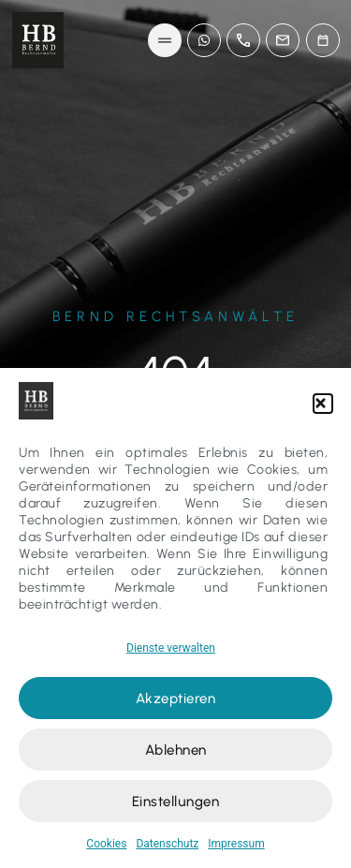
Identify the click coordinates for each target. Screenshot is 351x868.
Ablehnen (176, 750)
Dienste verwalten (171, 648)
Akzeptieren (176, 699)
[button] (323, 404)
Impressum (236, 844)
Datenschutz (167, 844)
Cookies (106, 844)
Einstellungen (176, 802)
